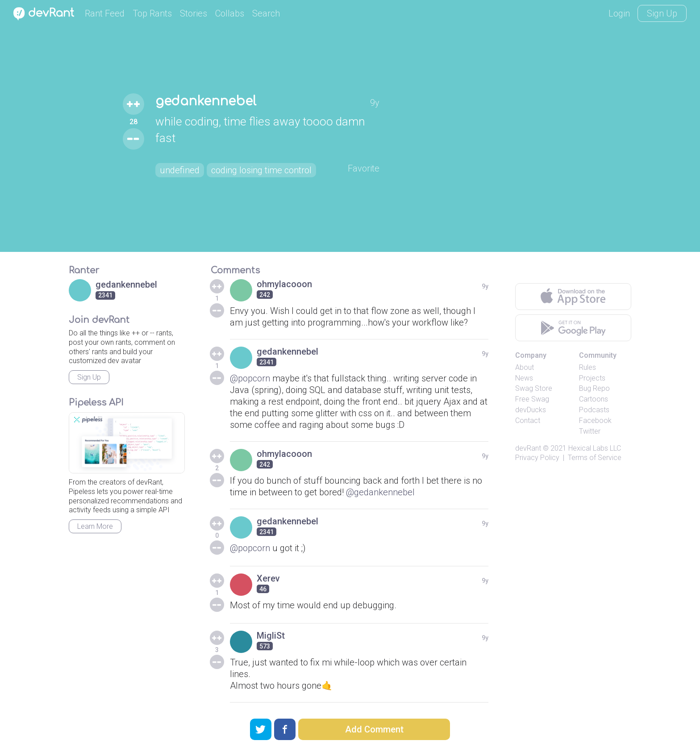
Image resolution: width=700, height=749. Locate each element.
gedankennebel (206, 101)
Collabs (230, 13)
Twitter (590, 431)
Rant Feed (105, 13)
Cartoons (594, 399)
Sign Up (662, 13)
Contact (528, 421)
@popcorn (250, 378)
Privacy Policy (537, 458)
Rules (587, 367)
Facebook (595, 421)
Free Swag (532, 399)
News (524, 378)
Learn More (95, 526)
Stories (194, 13)
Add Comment (374, 729)
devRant (528, 448)
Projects (592, 378)
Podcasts (594, 410)
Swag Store (534, 388)
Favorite (364, 168)
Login (619, 13)
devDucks (531, 410)
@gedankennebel (380, 492)
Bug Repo (594, 388)
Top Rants (152, 13)
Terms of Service (595, 458)
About (525, 367)
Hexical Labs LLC (595, 448)
